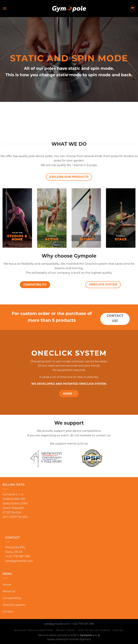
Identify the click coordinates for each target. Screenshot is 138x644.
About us (9, 591)
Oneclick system (14, 605)
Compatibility (12, 598)
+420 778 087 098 (82, 624)
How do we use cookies (94, 630)
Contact (8, 611)
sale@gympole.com (19, 561)
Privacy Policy (66, 630)
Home (7, 585)
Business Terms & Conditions (34, 630)
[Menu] (5, 8)
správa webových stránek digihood (69, 639)
